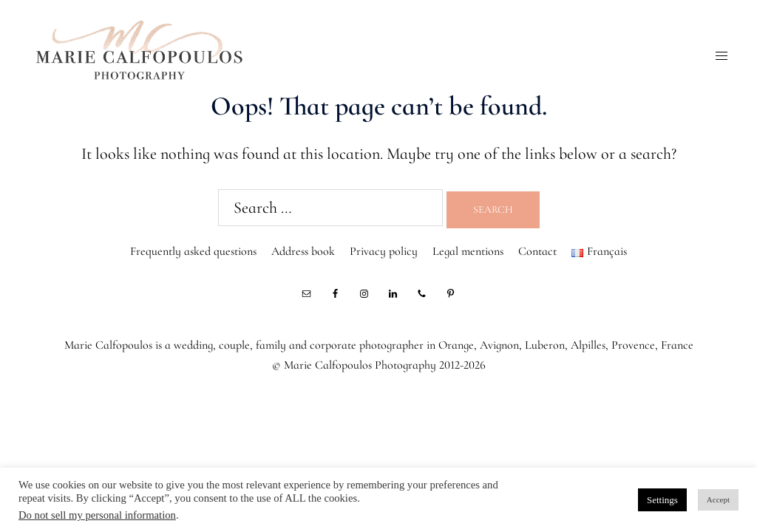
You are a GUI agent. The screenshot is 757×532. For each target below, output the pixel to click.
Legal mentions (468, 251)
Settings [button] (662, 500)
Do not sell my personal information (97, 515)
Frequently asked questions (193, 251)
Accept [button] (718, 499)
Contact (537, 251)
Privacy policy (384, 251)
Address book (303, 251)
